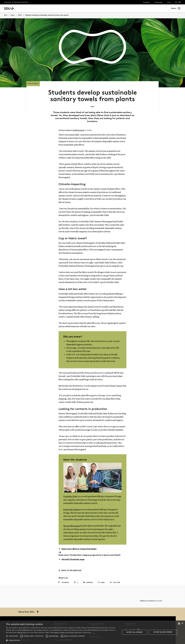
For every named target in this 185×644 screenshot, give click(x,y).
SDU (6, 15)
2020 (20, 15)
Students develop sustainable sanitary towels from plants (47, 15)
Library (71, 8)
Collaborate (59, 8)
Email (101, 574)
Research (39, 8)
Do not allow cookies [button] (163, 632)
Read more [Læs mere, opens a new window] (87, 633)
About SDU (82, 8)
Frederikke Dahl (71, 489)
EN (180, 2)
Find (169, 2)
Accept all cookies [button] (135, 632)
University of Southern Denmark (16, 2)
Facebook (64, 574)
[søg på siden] (147, 8)
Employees (159, 2)
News (49, 8)
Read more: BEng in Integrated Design (78, 541)
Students (147, 2)
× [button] (182, 623)
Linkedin (88, 574)
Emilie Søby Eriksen (72, 502)
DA (176, 2)
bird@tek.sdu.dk (78, 122)
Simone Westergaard (73, 518)
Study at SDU (26, 8)
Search (164, 8)
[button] (7, 636)
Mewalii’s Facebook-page (72, 551)
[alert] (92, 632)
